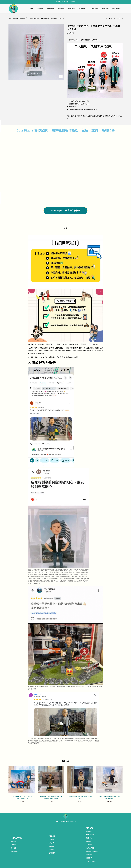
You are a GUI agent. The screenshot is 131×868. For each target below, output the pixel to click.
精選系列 (16, 18)
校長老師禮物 (90, 848)
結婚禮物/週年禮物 (92, 852)
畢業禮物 (89, 855)
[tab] (66, 228)
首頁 (10, 18)
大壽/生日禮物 (91, 862)
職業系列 (107, 116)
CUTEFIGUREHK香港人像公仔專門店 (66, 822)
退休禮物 (89, 832)
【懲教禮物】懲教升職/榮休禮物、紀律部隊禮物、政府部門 (51, 798)
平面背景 (23, 18)
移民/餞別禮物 (87, 116)
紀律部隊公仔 (90, 835)
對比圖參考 (14, 852)
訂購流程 (52, 837)
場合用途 (73, 116)
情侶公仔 (89, 858)
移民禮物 (89, 842)
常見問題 (51, 847)
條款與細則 (52, 853)
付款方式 (51, 843)
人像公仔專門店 (16, 838)
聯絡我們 (51, 850)
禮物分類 (89, 828)
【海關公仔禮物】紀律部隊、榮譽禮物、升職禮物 (109, 798)
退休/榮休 (114, 116)
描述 (66, 228)
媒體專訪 (14, 845)
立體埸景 (95, 116)
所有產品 (14, 848)
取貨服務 (51, 840)
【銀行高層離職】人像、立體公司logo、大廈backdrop (22, 798)
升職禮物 (89, 845)
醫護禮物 (89, 838)
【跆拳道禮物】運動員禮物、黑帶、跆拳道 (80, 798)
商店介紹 (14, 842)
